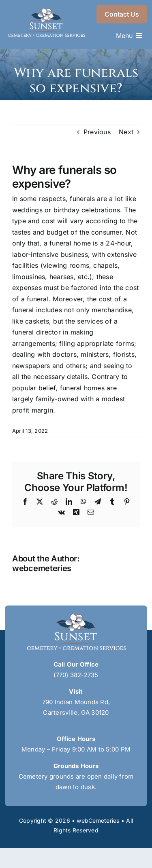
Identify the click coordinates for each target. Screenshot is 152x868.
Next (126, 132)
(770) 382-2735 (76, 675)
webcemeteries (42, 568)
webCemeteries (98, 820)
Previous (97, 132)
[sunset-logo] (46, 11)
